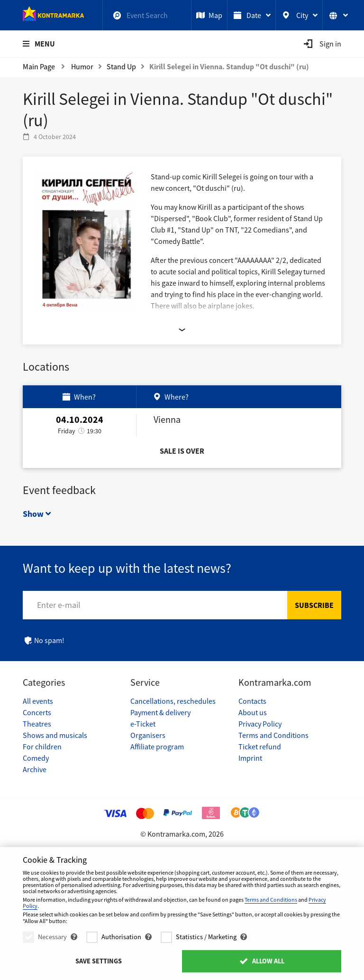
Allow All (261, 961)
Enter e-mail (59, 605)
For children (42, 747)
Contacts (252, 701)
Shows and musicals (55, 735)
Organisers (148, 735)
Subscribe (314, 605)
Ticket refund (260, 747)
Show (37, 514)
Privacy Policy (260, 724)
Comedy (36, 758)
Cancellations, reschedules (173, 701)
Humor (82, 66)
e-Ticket (143, 724)
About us (253, 712)
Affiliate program (157, 747)
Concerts (37, 712)
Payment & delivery (160, 712)
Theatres (37, 724)
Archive (35, 769)
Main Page (39, 66)
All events (38, 701)
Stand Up (121, 66)
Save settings (99, 961)
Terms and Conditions (273, 735)
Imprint (250, 758)
